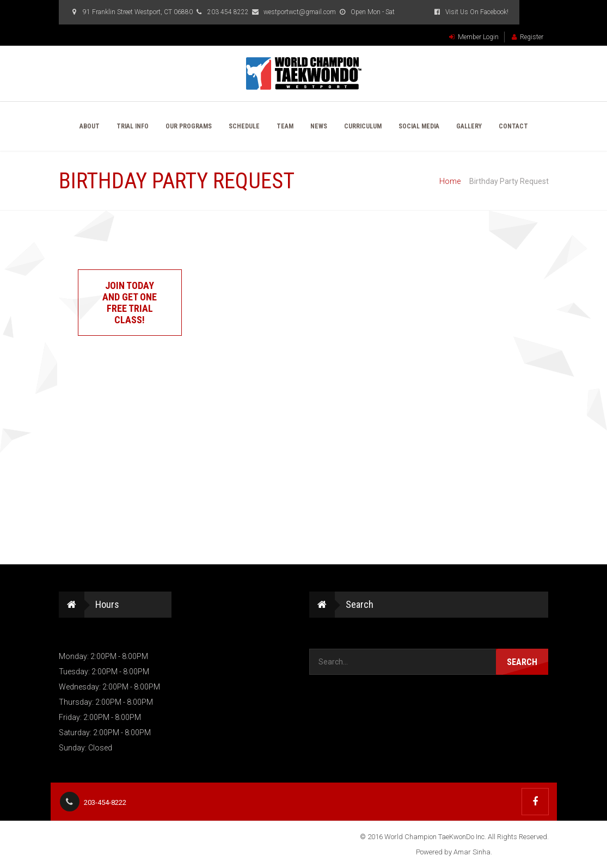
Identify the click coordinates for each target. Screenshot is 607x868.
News (319, 126)
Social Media (419, 126)
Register (528, 37)
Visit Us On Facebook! (470, 12)
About (90, 126)
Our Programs (189, 126)
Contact (513, 126)
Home (450, 181)
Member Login (474, 37)
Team (285, 126)
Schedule (244, 126)
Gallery (469, 126)
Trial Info (133, 126)
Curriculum (363, 126)
